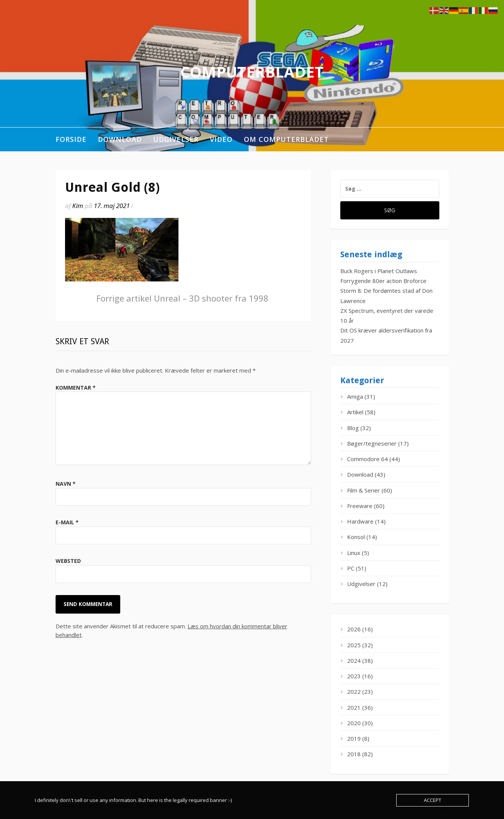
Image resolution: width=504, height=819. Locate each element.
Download (120, 139)
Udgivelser (176, 139)
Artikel (355, 412)
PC (351, 568)
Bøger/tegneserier (372, 443)
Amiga (355, 396)
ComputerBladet (252, 72)
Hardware (360, 521)
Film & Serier (364, 490)
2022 (354, 692)
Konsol (356, 537)
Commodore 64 (368, 459)
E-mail (67, 522)
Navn (66, 484)
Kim (78, 206)
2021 (354, 707)
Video (221, 139)
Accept (433, 800)
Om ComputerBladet (286, 139)
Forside (71, 139)
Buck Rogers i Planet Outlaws (379, 271)
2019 (354, 738)
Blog (353, 428)
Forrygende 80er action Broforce (383, 281)
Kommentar (76, 388)
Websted (68, 561)
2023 (354, 676)
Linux (354, 553)
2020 (354, 723)
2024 (354, 660)
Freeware (360, 506)
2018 (354, 754)
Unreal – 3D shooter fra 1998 (182, 298)
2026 (354, 629)
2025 (354, 645)
